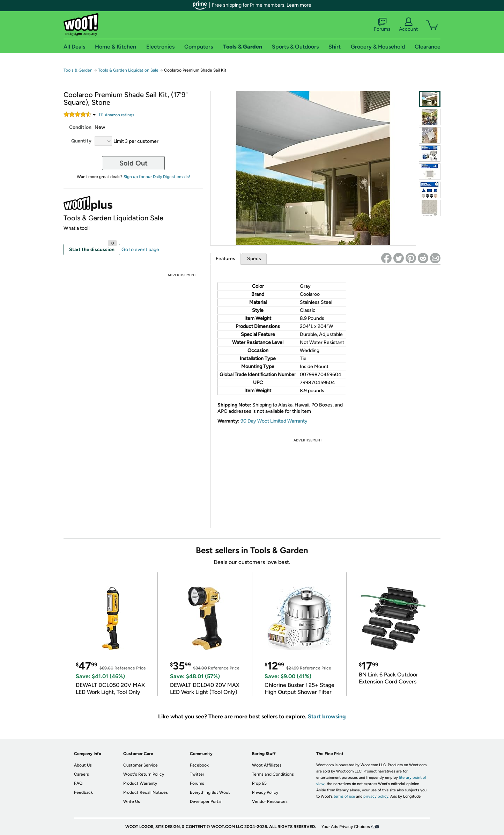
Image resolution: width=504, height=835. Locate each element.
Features (225, 259)
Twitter (197, 774)
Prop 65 (259, 783)
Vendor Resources (270, 801)
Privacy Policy (265, 792)
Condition (80, 127)
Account (408, 25)
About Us (83, 765)
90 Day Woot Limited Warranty (274, 421)
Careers (81, 774)
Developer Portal (206, 801)
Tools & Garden (78, 70)
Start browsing (327, 716)
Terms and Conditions (273, 774)
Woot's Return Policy (144, 774)
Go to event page (140, 250)
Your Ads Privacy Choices (346, 827)
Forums (382, 25)
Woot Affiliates (267, 765)
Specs (254, 259)
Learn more (299, 5)
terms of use (344, 796)
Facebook (199, 765)
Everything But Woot (210, 792)
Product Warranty (140, 783)
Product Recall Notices (146, 792)
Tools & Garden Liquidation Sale (128, 70)
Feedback (83, 792)
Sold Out (134, 163)
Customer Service (140, 765)
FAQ (78, 783)
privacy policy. (376, 796)
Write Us (132, 801)
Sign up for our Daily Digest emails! (157, 177)
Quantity (81, 141)
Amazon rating (116, 115)
